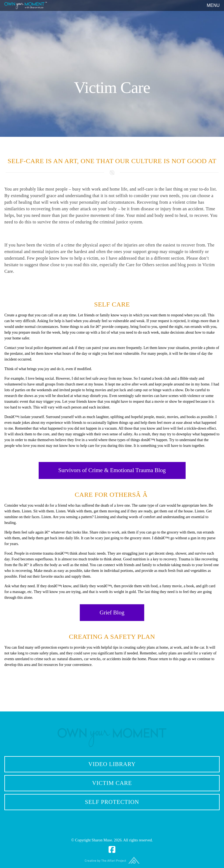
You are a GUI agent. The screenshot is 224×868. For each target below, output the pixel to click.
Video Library (112, 764)
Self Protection (112, 802)
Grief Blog (112, 612)
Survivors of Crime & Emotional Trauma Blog (112, 470)
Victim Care (112, 783)
